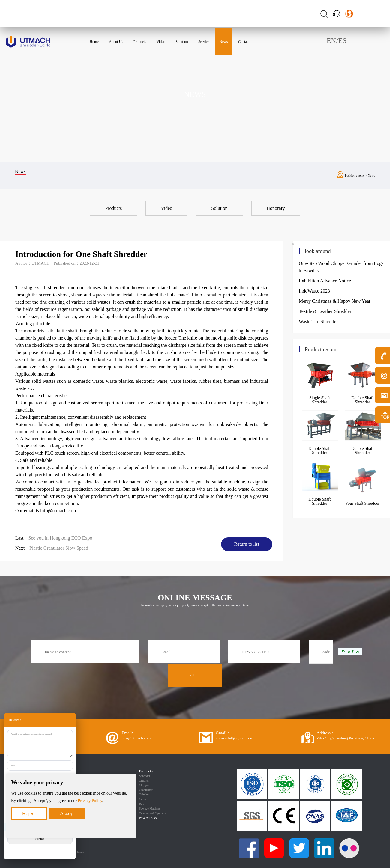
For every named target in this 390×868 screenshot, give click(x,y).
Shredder (145, 776)
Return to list (247, 544)
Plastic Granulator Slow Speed (59, 548)
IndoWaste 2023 (314, 291)
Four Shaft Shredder (363, 503)
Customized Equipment (154, 813)
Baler (143, 804)
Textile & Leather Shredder (325, 311)
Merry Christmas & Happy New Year (335, 301)
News (371, 175)
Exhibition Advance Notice (325, 281)
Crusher (144, 781)
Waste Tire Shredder (318, 321)
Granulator (146, 790)
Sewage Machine (150, 809)
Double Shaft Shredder (319, 451)
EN (331, 40)
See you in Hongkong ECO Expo (60, 538)
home (361, 175)
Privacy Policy (90, 801)
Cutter (143, 799)
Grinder (144, 794)
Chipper (144, 785)
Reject (29, 814)
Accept (68, 814)
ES (342, 40)
